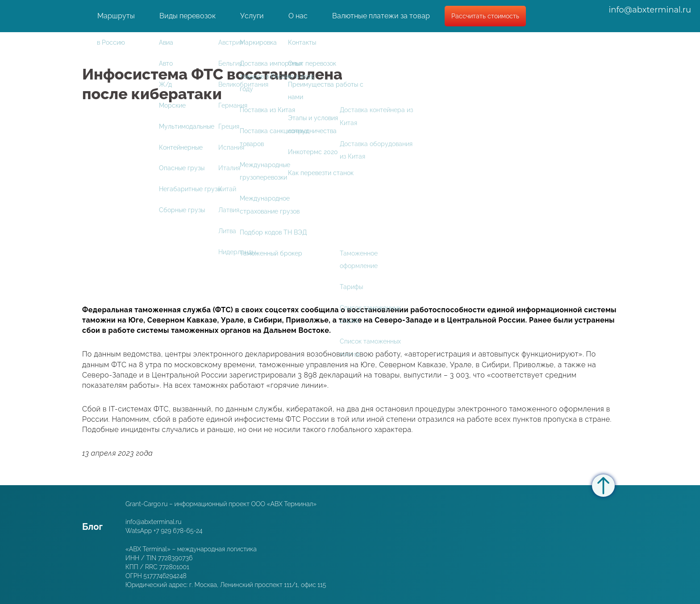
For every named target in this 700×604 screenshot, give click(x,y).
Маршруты (116, 19)
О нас (298, 19)
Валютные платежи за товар (381, 19)
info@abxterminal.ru (650, 13)
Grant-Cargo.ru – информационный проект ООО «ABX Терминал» (221, 504)
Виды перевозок (187, 19)
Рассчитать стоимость (485, 19)
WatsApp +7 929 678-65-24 (164, 531)
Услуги (252, 19)
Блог (92, 527)
